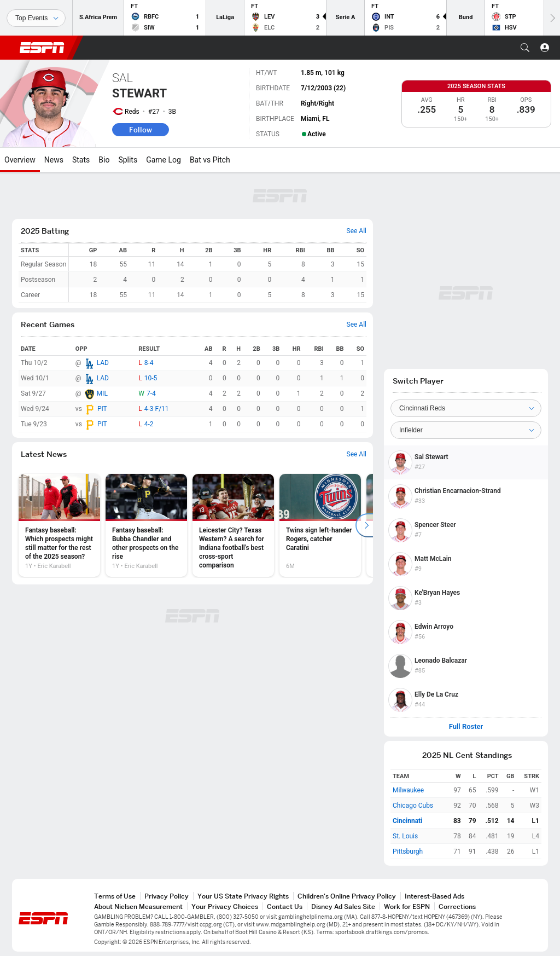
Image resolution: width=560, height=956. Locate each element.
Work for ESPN (407, 906)
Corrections (457, 906)
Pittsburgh (408, 851)
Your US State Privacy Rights (243, 896)
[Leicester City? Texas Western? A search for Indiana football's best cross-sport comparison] (233, 525)
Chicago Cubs (413, 806)
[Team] (466, 408)
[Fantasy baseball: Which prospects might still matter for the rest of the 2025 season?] (59, 525)
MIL (102, 393)
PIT (102, 409)
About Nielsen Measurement (138, 906)
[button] (525, 48)
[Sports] (36, 18)
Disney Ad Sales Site (343, 906)
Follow (141, 130)
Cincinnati (407, 821)
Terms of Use (115, 896)
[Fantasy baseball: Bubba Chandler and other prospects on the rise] (146, 525)
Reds (132, 112)
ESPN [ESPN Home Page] (42, 48)
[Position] (466, 430)
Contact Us (285, 906)
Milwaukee (408, 790)
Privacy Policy (167, 896)
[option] (59, 525)
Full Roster (466, 727)
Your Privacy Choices (225, 906)
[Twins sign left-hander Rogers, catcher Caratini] (320, 525)
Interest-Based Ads (434, 896)
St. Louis (405, 836)
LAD (103, 363)
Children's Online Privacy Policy (347, 896)
